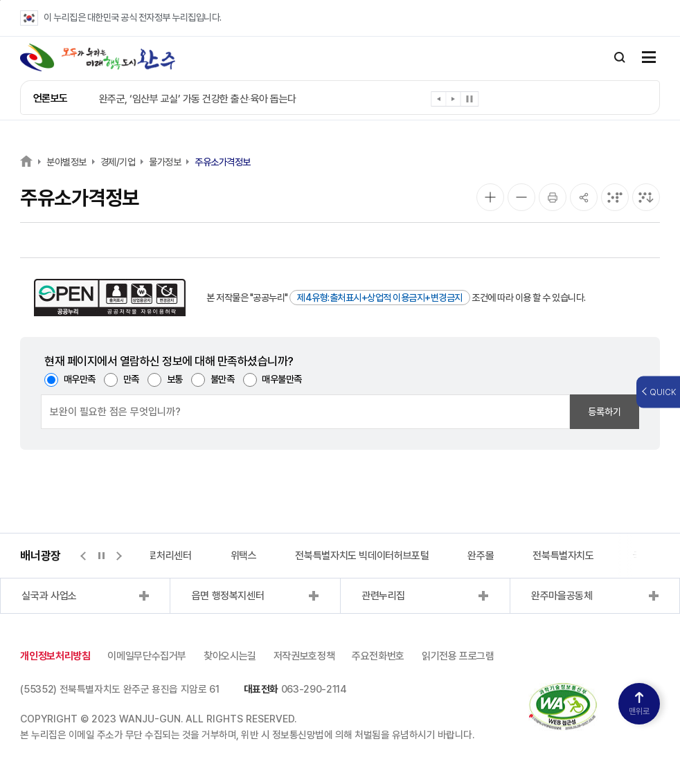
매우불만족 (282, 379)
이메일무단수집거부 (147, 656)
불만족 (223, 379)
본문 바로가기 (0, 0)
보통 (175, 379)
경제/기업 (118, 162)
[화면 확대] (490, 197)
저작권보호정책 (304, 656)
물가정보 (165, 162)
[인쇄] (553, 197)
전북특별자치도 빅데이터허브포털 (362, 556)
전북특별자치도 (563, 556)
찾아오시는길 (230, 656)
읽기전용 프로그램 (458, 656)
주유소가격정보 (223, 162)
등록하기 (605, 412)
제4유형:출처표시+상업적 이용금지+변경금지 (380, 298)
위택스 (244, 556)
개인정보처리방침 (55, 656)
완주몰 (481, 556)
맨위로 (639, 704)
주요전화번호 (378, 656)
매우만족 (80, 379)
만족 (131, 379)
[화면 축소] (521, 197)
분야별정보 (66, 162)
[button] (439, 101)
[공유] (584, 197)
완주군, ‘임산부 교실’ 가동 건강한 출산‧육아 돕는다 (198, 99)
